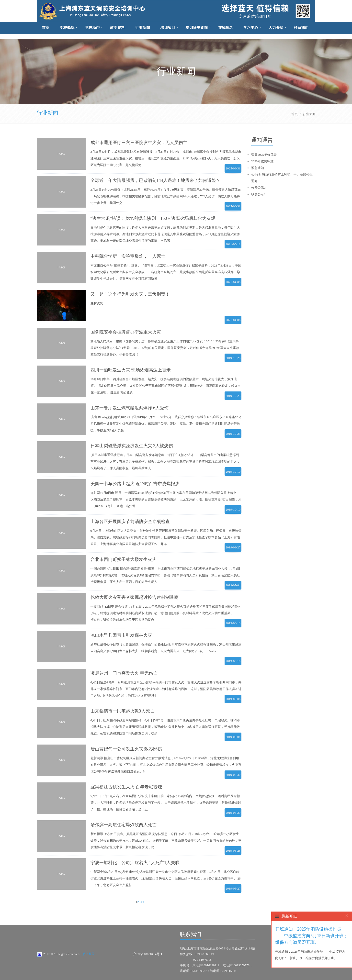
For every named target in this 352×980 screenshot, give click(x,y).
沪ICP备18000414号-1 (148, 954)
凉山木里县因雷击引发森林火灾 (121, 635)
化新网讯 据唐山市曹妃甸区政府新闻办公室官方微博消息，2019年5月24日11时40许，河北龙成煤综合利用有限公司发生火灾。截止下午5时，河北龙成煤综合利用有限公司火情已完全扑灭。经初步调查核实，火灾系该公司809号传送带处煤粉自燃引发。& (166, 765)
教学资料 (117, 28)
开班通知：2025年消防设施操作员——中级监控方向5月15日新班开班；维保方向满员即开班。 (312, 936)
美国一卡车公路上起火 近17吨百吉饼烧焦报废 (135, 484)
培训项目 (168, 28)
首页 (45, 28)
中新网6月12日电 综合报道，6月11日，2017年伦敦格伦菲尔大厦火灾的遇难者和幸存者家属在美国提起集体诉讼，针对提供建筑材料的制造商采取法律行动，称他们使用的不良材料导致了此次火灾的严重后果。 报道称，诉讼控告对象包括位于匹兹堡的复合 (166, 613)
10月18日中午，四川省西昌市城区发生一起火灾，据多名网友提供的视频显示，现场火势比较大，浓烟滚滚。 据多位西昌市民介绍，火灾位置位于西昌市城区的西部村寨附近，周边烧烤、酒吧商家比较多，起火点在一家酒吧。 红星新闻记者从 (166, 386)
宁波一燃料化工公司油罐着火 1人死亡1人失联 (135, 863)
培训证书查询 (197, 28)
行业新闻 (143, 28)
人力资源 (276, 28)
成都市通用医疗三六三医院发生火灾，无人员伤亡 (139, 143)
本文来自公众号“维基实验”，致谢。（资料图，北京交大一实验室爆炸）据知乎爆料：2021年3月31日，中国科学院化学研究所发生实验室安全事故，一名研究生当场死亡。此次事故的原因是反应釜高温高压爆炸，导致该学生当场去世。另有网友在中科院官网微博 (166, 272)
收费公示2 (258, 188)
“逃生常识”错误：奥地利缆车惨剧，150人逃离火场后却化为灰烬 (153, 218)
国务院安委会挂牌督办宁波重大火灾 (126, 332)
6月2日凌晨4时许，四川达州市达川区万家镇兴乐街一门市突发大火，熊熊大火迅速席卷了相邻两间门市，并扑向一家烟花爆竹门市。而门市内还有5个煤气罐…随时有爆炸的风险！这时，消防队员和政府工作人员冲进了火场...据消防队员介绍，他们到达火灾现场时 (166, 689)
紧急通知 (258, 168)
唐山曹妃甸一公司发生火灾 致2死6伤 (126, 749)
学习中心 (251, 28)
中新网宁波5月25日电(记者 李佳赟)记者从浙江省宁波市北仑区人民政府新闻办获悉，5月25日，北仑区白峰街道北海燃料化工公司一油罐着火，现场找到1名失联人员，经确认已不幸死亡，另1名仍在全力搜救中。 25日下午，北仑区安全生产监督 (166, 878)
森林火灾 (97, 303)
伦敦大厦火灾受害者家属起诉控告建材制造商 (135, 597)
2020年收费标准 (262, 161)
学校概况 (67, 28)
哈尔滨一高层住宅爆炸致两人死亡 (124, 825)
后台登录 (89, 954)
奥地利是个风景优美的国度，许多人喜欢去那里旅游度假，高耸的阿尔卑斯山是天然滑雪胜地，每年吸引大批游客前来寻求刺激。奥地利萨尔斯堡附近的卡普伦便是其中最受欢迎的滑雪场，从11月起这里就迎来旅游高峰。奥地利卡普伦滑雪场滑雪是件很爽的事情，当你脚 (165, 234)
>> (143, 902)
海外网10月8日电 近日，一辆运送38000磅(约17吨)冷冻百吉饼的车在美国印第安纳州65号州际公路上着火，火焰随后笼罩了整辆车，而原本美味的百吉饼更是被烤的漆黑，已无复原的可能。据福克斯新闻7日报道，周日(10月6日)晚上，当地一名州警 (166, 499)
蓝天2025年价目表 (264, 155)
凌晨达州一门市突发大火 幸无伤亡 (124, 673)
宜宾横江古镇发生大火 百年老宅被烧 (126, 787)
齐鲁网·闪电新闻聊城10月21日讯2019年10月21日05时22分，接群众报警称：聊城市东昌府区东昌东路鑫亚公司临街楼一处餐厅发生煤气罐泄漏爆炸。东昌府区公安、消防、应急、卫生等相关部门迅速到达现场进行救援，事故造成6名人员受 (166, 424)
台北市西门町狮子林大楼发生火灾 (124, 559)
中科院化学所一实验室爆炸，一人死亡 (128, 256)
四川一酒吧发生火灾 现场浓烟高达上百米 (131, 370)
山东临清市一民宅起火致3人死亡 (122, 711)
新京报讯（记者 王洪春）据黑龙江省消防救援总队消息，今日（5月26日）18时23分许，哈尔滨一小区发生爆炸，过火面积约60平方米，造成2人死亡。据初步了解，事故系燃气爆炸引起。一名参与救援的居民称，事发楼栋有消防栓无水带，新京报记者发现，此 (166, 841)
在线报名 (226, 28)
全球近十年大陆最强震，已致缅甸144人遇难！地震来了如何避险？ (155, 180)
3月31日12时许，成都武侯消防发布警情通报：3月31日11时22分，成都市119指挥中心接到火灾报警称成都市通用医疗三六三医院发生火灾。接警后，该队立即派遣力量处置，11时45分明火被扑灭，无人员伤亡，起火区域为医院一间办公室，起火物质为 (166, 158)
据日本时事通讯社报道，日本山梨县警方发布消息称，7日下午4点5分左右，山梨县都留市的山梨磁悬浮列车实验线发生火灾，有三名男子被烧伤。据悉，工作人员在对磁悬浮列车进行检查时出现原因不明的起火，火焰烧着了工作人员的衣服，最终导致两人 (165, 462)
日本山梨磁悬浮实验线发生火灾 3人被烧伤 (132, 446)
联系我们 (301, 28)
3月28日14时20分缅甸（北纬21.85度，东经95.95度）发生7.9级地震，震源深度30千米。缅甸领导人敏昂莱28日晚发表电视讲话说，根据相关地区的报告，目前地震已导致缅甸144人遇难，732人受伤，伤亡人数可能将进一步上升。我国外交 (166, 196)
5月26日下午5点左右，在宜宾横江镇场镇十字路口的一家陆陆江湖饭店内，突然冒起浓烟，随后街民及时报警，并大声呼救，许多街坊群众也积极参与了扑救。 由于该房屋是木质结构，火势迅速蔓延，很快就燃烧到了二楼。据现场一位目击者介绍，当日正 (166, 803)
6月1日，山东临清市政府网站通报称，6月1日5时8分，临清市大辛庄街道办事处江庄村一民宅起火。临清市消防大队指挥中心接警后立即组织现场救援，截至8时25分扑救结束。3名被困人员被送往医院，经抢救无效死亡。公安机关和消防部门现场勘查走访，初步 (165, 727)
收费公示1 (258, 194)
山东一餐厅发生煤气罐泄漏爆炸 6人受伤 (130, 408)
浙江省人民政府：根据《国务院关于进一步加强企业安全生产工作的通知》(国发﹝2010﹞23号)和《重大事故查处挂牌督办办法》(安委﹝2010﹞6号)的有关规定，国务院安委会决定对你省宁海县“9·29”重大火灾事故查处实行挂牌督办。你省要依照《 (165, 348)
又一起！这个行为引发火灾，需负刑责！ (130, 294)
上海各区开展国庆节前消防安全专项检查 (130, 522)
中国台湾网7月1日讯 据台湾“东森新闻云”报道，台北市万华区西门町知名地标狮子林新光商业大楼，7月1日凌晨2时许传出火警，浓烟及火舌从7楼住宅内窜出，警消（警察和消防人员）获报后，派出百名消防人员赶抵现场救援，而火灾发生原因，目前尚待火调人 (165, 575)
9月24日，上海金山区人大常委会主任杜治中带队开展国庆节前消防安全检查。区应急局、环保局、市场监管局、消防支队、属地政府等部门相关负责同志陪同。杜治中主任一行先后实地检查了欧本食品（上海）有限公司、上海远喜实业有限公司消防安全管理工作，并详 (166, 537)
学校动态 (92, 28)
